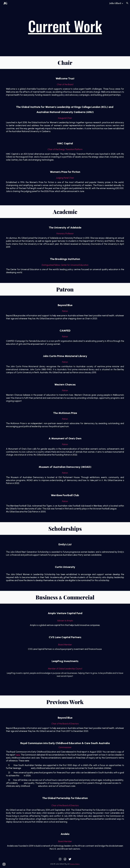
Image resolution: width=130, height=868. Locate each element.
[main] (65, 26)
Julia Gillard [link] (115, 3)
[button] (127, 3)
